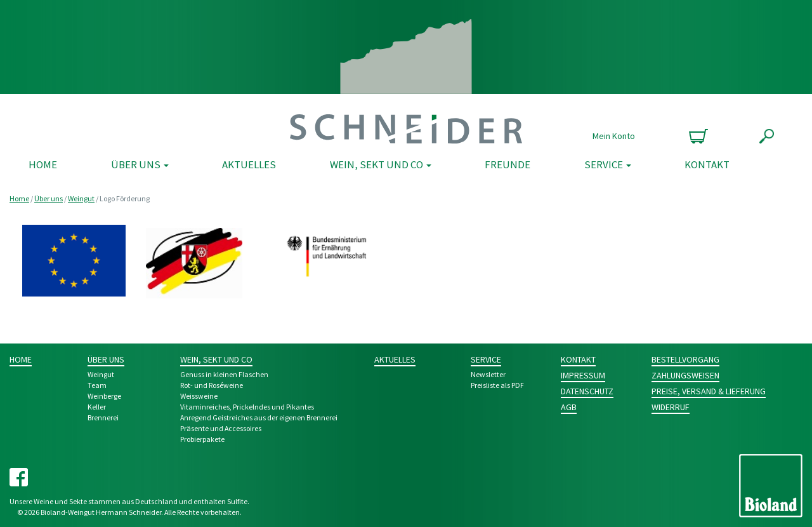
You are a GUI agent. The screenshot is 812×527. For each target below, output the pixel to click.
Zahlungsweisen (685, 375)
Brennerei (103, 417)
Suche (767, 136)
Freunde (507, 164)
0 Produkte (697, 136)
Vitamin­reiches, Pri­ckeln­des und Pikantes (247, 407)
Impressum (583, 375)
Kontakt (707, 164)
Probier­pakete (202, 439)
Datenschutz (587, 391)
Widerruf (671, 407)
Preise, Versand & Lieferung (709, 391)
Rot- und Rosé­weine (212, 385)
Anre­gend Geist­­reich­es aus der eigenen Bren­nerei (259, 417)
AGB (569, 407)
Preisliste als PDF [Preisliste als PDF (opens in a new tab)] (497, 385)
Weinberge (104, 396)
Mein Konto (614, 136)
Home (43, 164)
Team (97, 385)
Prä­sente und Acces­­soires (221, 428)
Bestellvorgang (685, 359)
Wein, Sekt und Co (381, 164)
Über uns (140, 164)
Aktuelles (249, 164)
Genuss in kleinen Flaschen (224, 374)
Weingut (81, 198)
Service (608, 164)
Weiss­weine (199, 396)
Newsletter (488, 374)
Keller (97, 407)
